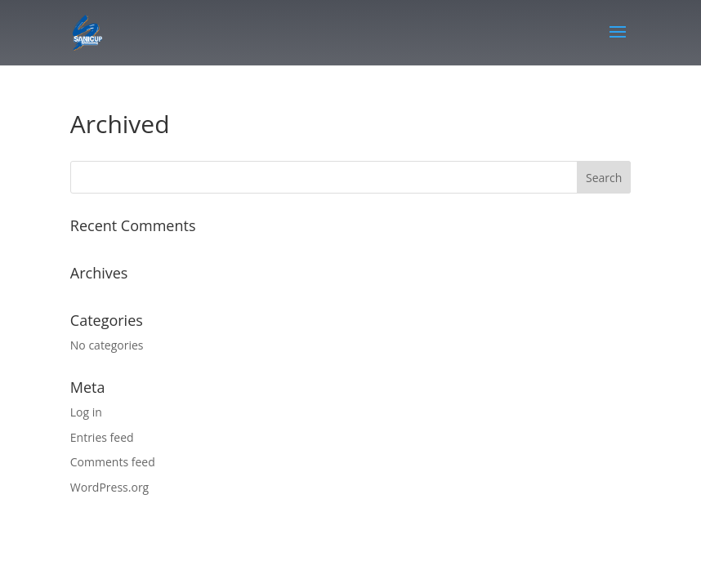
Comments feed (113, 462)
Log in (86, 412)
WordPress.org (109, 487)
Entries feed (102, 437)
